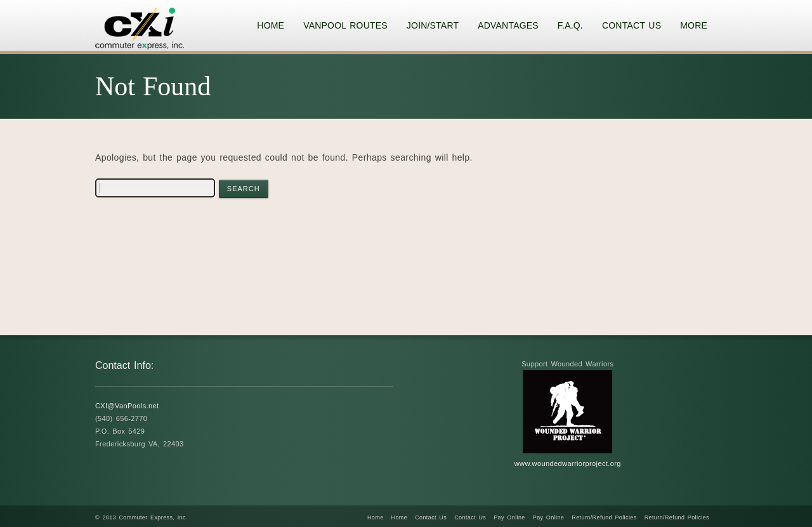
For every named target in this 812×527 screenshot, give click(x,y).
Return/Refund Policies (604, 517)
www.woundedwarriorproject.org (568, 464)
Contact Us (431, 517)
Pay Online (509, 517)
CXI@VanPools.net (127, 406)
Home (376, 517)
